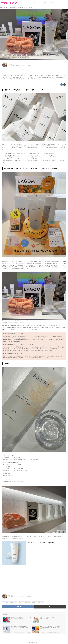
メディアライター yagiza (14, 66)
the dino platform (36, 642)
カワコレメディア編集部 (26, 66)
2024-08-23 (11, 64)
